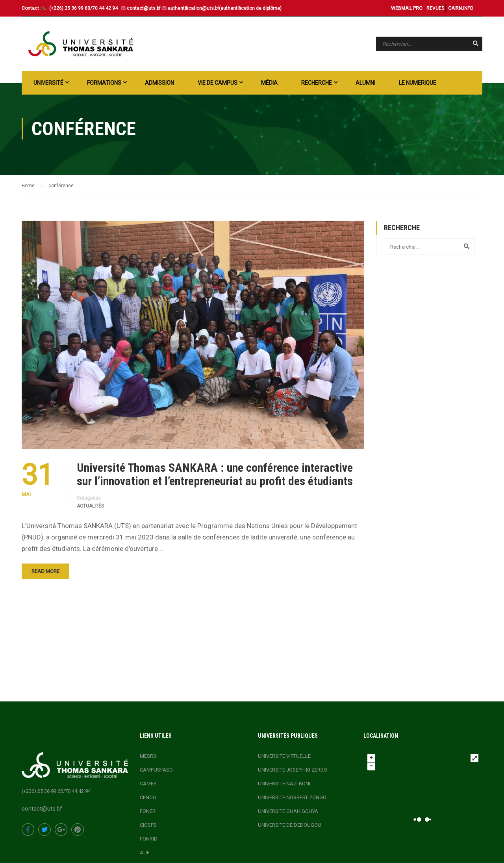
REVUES (435, 8)
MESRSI (149, 756)
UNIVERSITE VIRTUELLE (284, 756)
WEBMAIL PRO (407, 8)
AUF (145, 853)
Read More (45, 571)
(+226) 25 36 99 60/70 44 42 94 (84, 8)
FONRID (149, 839)
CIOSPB (148, 825)
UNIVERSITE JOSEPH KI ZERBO (293, 770)
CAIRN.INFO (461, 8)
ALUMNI (365, 83)
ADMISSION (159, 83)
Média (269, 83)
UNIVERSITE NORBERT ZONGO (292, 797)
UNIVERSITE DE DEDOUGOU (290, 825)
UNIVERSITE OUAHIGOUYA (288, 811)
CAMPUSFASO (156, 770)
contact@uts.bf (144, 8)
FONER (148, 811)
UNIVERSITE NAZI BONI (284, 784)
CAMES (148, 784)
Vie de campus (218, 83)
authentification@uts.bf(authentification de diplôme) (225, 8)
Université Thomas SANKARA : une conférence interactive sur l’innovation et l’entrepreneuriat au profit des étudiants (216, 474)
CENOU (148, 797)
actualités (90, 506)
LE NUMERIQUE (418, 83)
